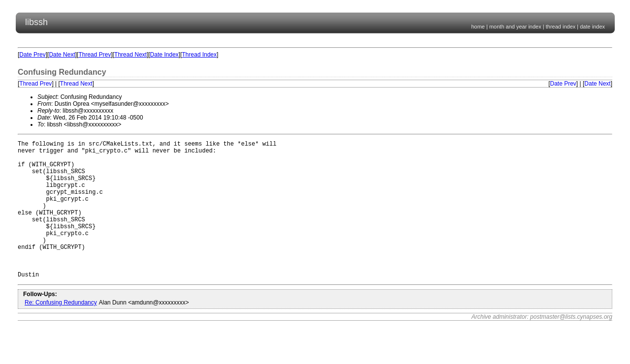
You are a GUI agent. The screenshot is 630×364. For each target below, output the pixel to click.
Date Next (62, 55)
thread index (561, 27)
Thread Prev (94, 55)
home (478, 27)
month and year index (515, 27)
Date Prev (32, 55)
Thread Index (200, 55)
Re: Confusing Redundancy (61, 332)
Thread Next (130, 55)
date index (592, 27)
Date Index (164, 55)
